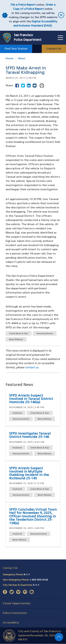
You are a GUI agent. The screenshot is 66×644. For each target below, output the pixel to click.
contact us (32, 368)
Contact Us (54, 49)
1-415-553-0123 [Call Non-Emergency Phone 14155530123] (39, 580)
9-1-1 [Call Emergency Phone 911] (27, 575)
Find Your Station (16, 49)
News (22, 59)
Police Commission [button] (15, 613)
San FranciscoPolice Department (28, 38)
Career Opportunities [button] (17, 604)
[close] (61, 15)
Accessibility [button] (11, 623)
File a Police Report (23, 5)
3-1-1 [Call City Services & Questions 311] (36, 585)
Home (10, 59)
